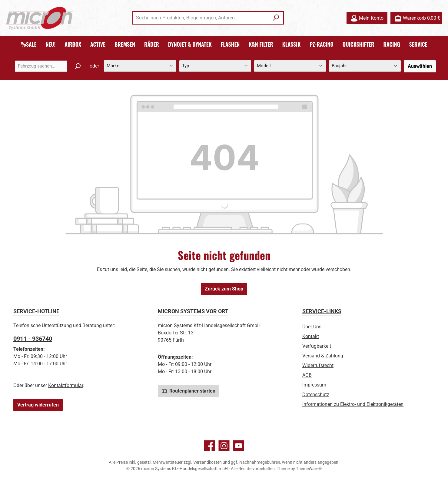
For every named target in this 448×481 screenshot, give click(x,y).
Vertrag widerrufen (38, 405)
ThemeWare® (309, 469)
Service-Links (322, 311)
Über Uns (312, 327)
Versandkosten (207, 462)
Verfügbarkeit (317, 346)
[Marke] (140, 66)
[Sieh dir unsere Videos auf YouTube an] (239, 446)
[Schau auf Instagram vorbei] (224, 446)
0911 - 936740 (33, 339)
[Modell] (290, 66)
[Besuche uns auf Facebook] (209, 446)
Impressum (314, 385)
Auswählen (420, 66)
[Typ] (215, 66)
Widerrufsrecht (318, 365)
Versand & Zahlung (323, 356)
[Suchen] (276, 18)
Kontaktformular (66, 385)
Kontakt (311, 336)
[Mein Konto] (367, 18)
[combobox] (201, 18)
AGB (307, 375)
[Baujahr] (365, 66)
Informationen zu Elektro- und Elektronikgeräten (353, 404)
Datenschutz (316, 395)
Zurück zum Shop (224, 289)
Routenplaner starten (189, 391)
